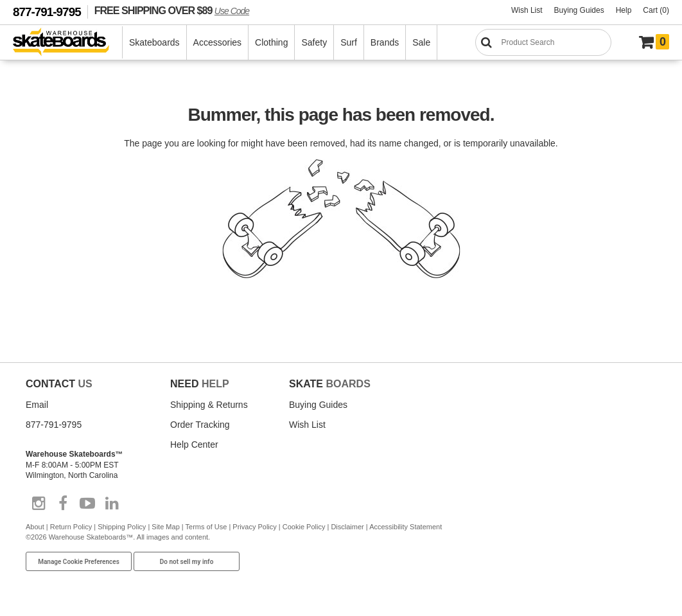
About (35, 527)
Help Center (194, 444)
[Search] (543, 42)
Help (624, 10)
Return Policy (71, 527)
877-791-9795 (47, 12)
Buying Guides (579, 10)
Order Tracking (200, 425)
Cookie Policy (304, 527)
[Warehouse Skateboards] (68, 43)
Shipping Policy (122, 527)
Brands (385, 42)
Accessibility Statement (406, 527)
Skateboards (154, 42)
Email (37, 405)
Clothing (271, 42)
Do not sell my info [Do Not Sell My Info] (187, 562)
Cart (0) (656, 10)
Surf (349, 42)
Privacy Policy (254, 527)
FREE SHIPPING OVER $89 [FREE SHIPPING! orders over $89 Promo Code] (172, 10)
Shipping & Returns (209, 405)
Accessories (217, 42)
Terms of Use (206, 527)
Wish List (527, 10)
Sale (421, 42)
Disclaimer (347, 527)
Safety (314, 42)
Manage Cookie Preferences (79, 562)
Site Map (165, 527)
